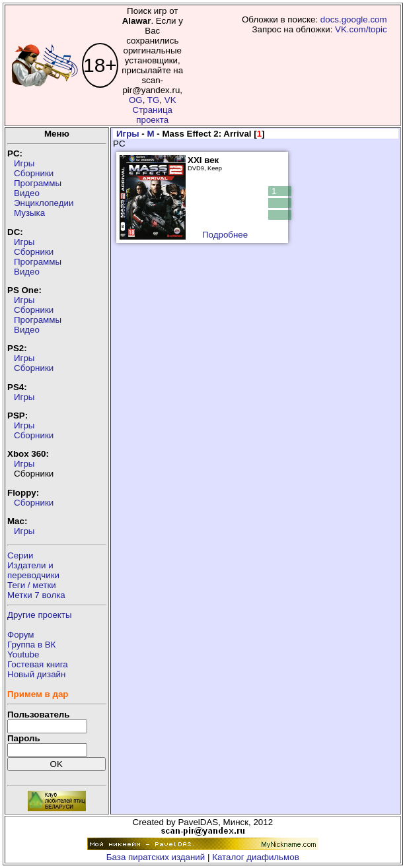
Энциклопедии (44, 203)
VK (170, 100)
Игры (24, 163)
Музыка (29, 213)
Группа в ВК (31, 645)
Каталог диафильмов (256, 857)
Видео (27, 193)
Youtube (23, 654)
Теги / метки (32, 585)
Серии (20, 555)
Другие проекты (40, 615)
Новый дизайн (36, 674)
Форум (21, 635)
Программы (38, 183)
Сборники (34, 173)
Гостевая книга (38, 664)
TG (154, 100)
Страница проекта (153, 115)
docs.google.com (354, 19)
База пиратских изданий (156, 857)
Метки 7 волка (36, 595)
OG (136, 100)
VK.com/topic (361, 29)
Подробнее (225, 235)
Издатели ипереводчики (33, 570)
